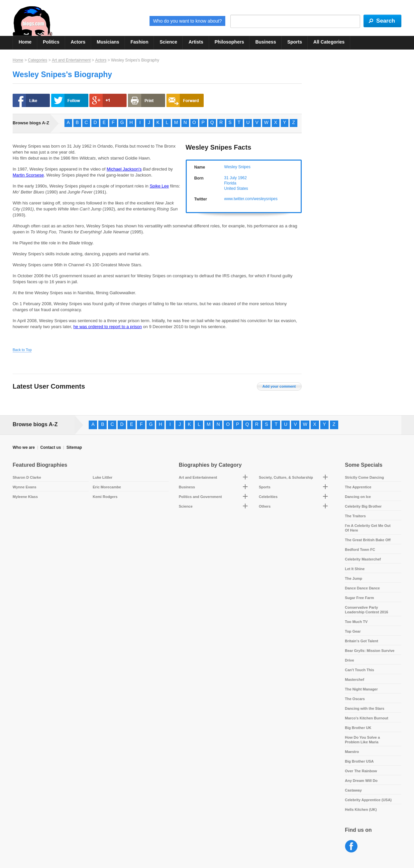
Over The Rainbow (361, 771)
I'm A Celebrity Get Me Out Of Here (368, 528)
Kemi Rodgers (105, 497)
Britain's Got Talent (362, 641)
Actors (78, 42)
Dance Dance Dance (362, 588)
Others (265, 506)
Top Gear (353, 631)
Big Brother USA (359, 761)
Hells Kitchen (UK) (361, 809)
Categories (38, 60)
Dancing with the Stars (365, 708)
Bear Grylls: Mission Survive (370, 651)
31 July (231, 178)
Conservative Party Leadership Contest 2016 (366, 610)
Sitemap (74, 447)
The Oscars (355, 699)
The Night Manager (361, 689)
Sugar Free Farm (359, 598)
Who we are (24, 447)
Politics (51, 42)
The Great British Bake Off (368, 540)
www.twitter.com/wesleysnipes (251, 199)
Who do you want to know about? (188, 21)
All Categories (329, 42)
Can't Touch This (360, 670)
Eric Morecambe (107, 487)
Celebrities (268, 497)
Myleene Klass (25, 497)
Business (265, 42)
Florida (230, 183)
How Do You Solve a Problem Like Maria (362, 740)
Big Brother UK (358, 728)
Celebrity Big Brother (363, 506)
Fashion (140, 42)
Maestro (352, 752)
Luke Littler (103, 477)
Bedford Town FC (360, 550)
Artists (196, 42)
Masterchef (355, 680)
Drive (350, 660)
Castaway (353, 790)
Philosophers (229, 42)
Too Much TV (356, 622)
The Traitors (355, 516)
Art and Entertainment (71, 60)
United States (236, 188)
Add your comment (279, 386)
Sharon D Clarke (27, 477)
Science (168, 42)
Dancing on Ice (358, 497)
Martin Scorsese (28, 175)
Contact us (51, 447)
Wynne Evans (24, 487)
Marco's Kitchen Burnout (366, 718)
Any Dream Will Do (361, 781)
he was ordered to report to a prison (108, 327)
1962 (242, 178)
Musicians (108, 42)
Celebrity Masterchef (363, 559)
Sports (295, 42)
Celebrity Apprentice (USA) (368, 800)
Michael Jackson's (124, 169)
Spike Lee (159, 186)
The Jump (354, 578)
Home (25, 42)
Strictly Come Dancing (364, 477)
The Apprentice (358, 487)
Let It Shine (355, 569)
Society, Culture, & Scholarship (286, 477)
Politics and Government (200, 497)
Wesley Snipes (237, 167)
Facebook (351, 847)
